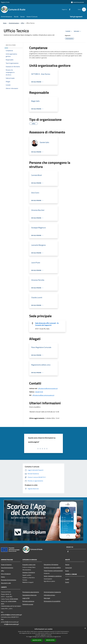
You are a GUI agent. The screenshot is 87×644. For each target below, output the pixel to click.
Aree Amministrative (7, 568)
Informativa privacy (49, 595)
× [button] (85, 628)
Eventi (67, 582)
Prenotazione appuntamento (31, 592)
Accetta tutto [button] (37, 640)
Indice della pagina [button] (11, 45)
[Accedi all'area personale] (77, 2)
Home (5, 23)
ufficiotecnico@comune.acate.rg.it (48, 388)
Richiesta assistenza (28, 601)
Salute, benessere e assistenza (53, 576)
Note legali (47, 598)
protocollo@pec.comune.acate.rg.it (11, 615)
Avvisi (67, 571)
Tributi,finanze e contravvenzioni (53, 571)
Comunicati (69, 568)
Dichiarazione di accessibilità (52, 601)
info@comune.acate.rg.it (11, 624)
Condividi (69, 31)
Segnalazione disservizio (29, 595)
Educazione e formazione (51, 564)
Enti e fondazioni (6, 574)
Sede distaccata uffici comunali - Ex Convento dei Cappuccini (47, 324)
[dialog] (43, 635)
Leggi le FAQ (26, 598)
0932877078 (39, 392)
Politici (3, 577)
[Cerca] (84, 9)
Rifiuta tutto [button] (50, 640)
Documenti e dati (6, 583)
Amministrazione (14, 23)
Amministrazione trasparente (52, 592)
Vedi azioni (78, 31)
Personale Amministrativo (9, 580)
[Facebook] (69, 9)
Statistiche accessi (28, 604)
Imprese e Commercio (29, 572)
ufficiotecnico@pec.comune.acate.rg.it (43, 395)
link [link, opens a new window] (60, 637)
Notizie (67, 565)
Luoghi (67, 579)
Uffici (23, 23)
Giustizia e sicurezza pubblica (52, 568)
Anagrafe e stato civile (29, 565)
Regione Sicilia (5, 2)
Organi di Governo (6, 565)
